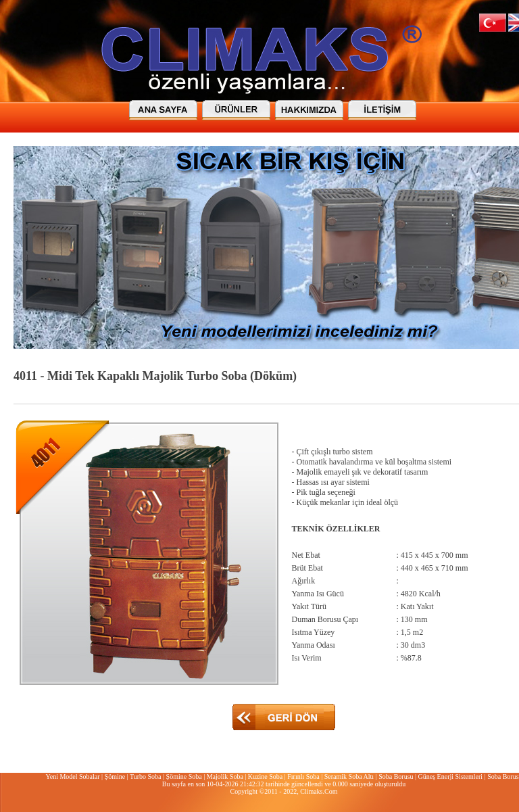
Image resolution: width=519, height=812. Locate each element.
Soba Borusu (396, 777)
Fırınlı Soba (303, 777)
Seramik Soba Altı (349, 777)
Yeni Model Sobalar (72, 777)
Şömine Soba (184, 777)
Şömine (115, 777)
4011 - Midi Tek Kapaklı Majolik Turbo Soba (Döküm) (155, 376)
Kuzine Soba (265, 777)
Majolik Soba (225, 777)
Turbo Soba (146, 777)
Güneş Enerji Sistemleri (451, 777)
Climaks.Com (319, 791)
